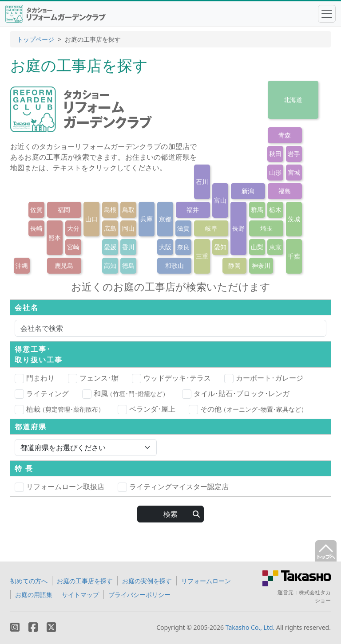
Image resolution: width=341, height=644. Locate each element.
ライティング (42, 394)
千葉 (294, 256)
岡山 (128, 228)
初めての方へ (29, 581)
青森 (285, 135)
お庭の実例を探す (147, 581)
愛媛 (110, 247)
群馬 (257, 210)
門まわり (35, 378)
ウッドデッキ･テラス (171, 378)
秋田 (275, 154)
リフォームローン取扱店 (59, 487)
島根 (110, 210)
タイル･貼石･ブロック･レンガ (236, 394)
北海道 (293, 100)
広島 (110, 228)
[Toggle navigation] (327, 14)
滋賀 (183, 228)
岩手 (294, 154)
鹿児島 (64, 265)
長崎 (36, 228)
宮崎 (73, 247)
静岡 (234, 265)
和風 (125, 393)
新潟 (248, 191)
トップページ (36, 39)
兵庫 (147, 219)
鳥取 (128, 210)
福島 (285, 191)
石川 (202, 182)
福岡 (64, 210)
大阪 (165, 247)
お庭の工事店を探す (85, 581)
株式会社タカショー (315, 596)
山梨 (257, 247)
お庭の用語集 (34, 595)
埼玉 (266, 228)
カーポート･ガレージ (264, 378)
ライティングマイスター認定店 (173, 487)
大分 (73, 228)
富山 (220, 200)
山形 (275, 172)
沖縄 (22, 265)
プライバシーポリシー (139, 595)
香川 (128, 247)
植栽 (59, 409)
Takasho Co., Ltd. (250, 627)
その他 (248, 409)
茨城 (294, 219)
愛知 (220, 247)
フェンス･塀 (93, 378)
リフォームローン (206, 581)
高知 (110, 265)
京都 (165, 219)
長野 (238, 228)
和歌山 (174, 265)
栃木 (275, 210)
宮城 (294, 172)
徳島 (128, 265)
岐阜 (211, 228)
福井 (193, 210)
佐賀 (36, 210)
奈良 (183, 247)
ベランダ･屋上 (147, 409)
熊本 (55, 238)
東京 (275, 247)
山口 (91, 219)
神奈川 (261, 265)
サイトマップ (80, 595)
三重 (202, 256)
